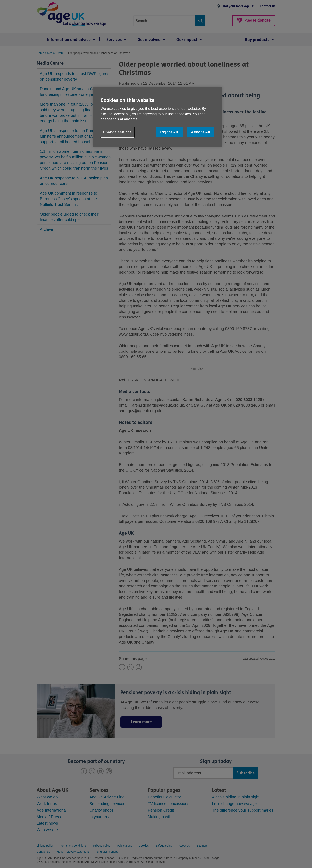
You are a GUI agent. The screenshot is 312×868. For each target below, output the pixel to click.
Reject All (169, 132)
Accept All (201, 132)
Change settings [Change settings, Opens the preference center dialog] (117, 132)
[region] (157, 117)
